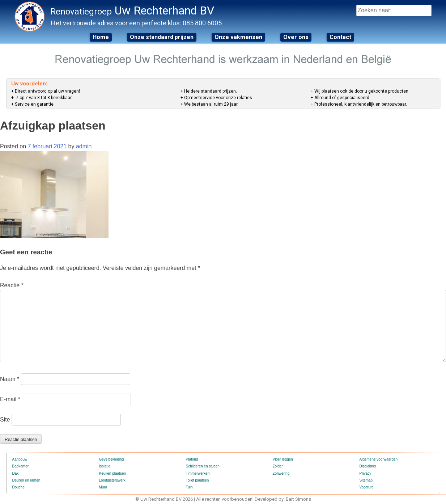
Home (101, 37)
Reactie (12, 285)
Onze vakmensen (238, 37)
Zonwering (281, 473)
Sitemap (366, 480)
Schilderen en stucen (203, 466)
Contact (340, 37)
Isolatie (105, 466)
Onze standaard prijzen (162, 37)
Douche (18, 487)
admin (84, 146)
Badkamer (21, 466)
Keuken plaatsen (113, 473)
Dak (16, 473)
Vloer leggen (283, 459)
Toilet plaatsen (197, 480)
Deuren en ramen (26, 480)
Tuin (189, 487)
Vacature (367, 487)
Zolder (278, 466)
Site (5, 420)
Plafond (192, 459)
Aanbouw (20, 459)
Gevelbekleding (112, 459)
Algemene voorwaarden (379, 459)
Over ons (296, 37)
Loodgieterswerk (112, 480)
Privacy (366, 473)
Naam (10, 379)
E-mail (10, 399)
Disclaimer (368, 466)
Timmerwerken (198, 473)
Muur (103, 487)
